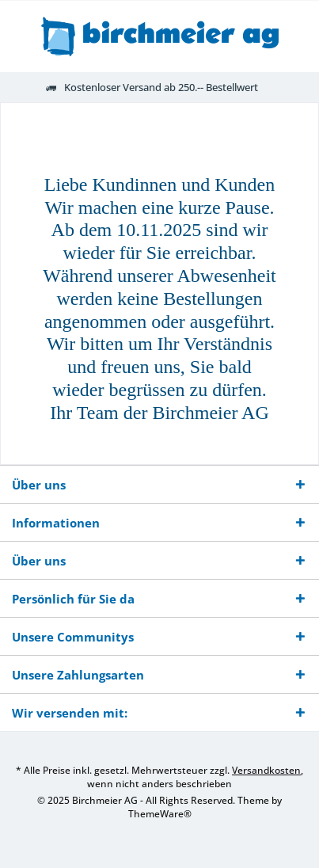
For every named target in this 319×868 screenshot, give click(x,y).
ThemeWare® (160, 814)
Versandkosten (266, 770)
